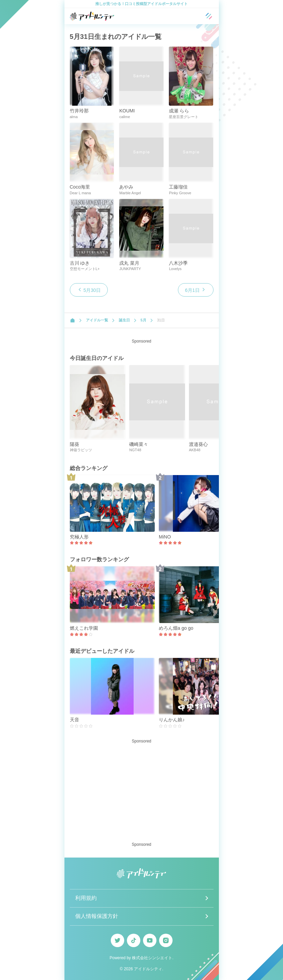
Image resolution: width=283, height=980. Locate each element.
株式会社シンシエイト (152, 958)
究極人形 (79, 537)
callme (125, 117)
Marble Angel (130, 193)
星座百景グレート (184, 117)
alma (74, 117)
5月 (144, 320)
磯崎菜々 (139, 444)
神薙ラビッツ (81, 450)
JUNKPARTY (130, 269)
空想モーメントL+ (85, 269)
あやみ (126, 187)
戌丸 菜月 (129, 263)
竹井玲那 (79, 111)
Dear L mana (80, 193)
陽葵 (75, 444)
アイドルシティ (148, 969)
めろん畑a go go (176, 628)
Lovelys (175, 269)
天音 (75, 720)
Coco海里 (80, 187)
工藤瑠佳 (178, 187)
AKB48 (195, 450)
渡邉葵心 (198, 444)
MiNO (165, 537)
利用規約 (86, 898)
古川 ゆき (80, 263)
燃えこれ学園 (84, 628)
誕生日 (124, 320)
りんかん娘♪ (172, 720)
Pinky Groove (180, 193)
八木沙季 (178, 263)
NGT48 (135, 450)
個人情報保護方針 (97, 916)
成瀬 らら (179, 111)
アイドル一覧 (97, 320)
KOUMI (127, 111)
